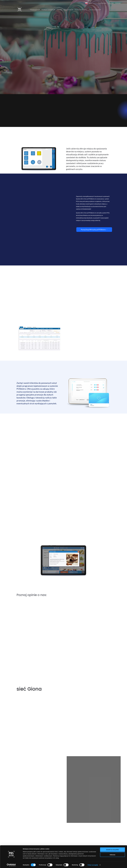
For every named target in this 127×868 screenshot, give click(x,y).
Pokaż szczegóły (93, 685)
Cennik (59, 10)
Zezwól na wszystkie (112, 670)
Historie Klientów (81, 10)
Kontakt (118, 3)
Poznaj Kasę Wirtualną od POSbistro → (94, 230)
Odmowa (112, 675)
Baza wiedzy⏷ (68, 10)
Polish (88, 3)
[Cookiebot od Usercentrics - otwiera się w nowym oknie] (11, 686)
